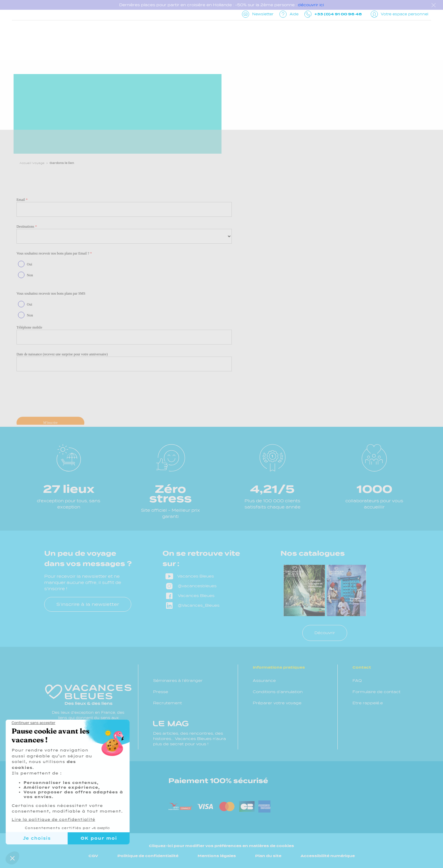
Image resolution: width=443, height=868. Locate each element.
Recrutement (168, 703)
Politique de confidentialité (148, 856)
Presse (161, 692)
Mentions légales (217, 856)
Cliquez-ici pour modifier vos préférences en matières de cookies (221, 846)
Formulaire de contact (376, 692)
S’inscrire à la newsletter (88, 604)
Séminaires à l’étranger (178, 681)
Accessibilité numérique (328, 856)
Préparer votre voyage (277, 703)
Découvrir (325, 633)
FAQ (357, 681)
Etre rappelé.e (368, 703)
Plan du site (268, 856)
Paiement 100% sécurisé (218, 781)
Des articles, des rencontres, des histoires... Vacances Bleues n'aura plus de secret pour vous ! (189, 733)
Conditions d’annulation (278, 692)
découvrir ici (311, 5)
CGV (93, 856)
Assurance (264, 681)
